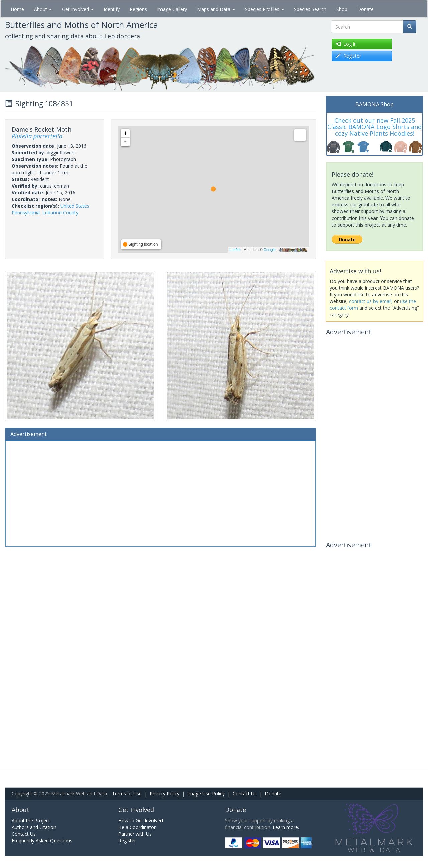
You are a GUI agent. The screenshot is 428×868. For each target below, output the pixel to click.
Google (269, 250)
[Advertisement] (160, 493)
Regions (138, 9)
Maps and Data (216, 9)
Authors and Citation (34, 827)
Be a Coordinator (137, 827)
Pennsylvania (26, 213)
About (43, 9)
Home (17, 9)
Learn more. (286, 827)
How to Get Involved (141, 820)
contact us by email (370, 301)
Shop (342, 9)
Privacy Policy (165, 794)
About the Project (31, 820)
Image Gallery (172, 9)
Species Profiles (264, 9)
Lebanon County (60, 213)
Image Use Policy (206, 794)
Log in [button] (346, 44)
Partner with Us (135, 834)
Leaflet (235, 250)
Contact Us (245, 794)
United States (75, 206)
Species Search (310, 9)
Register (127, 840)
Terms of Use (127, 794)
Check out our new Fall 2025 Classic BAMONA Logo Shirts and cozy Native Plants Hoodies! (374, 127)
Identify (112, 9)
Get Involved (78, 9)
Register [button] (349, 56)
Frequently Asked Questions (42, 840)
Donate (366, 9)
